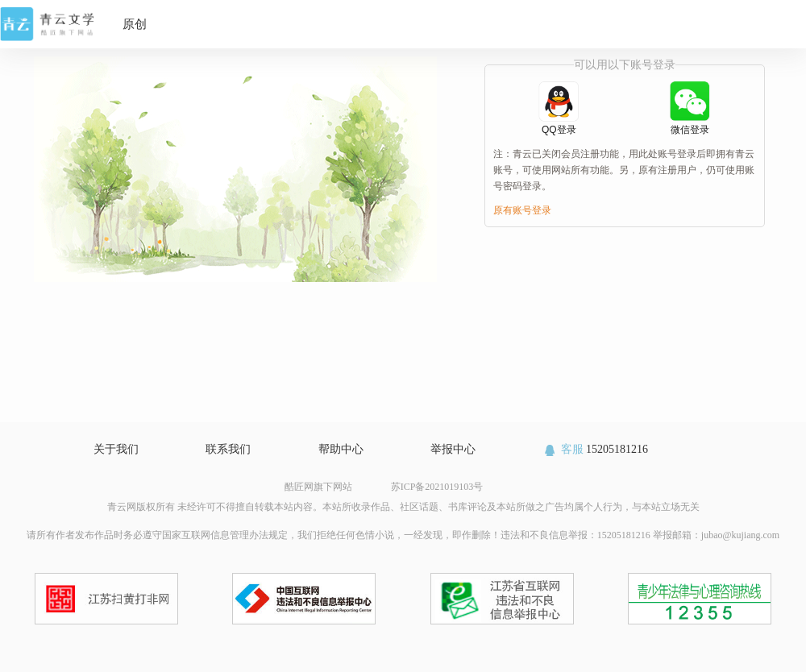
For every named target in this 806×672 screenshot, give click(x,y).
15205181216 (595, 449)
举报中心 (453, 449)
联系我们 (228, 449)
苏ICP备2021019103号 (437, 487)
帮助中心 (341, 449)
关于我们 (116, 449)
